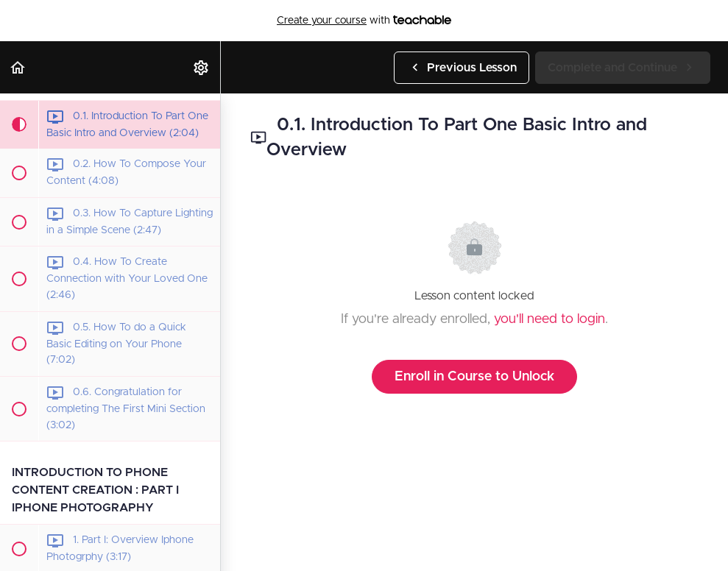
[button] (18, 67)
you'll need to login (549, 319)
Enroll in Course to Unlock (474, 377)
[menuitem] (202, 67)
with (364, 21)
